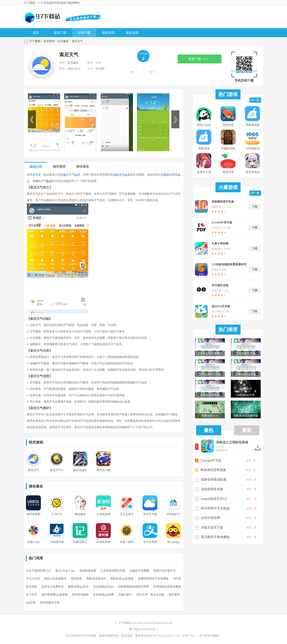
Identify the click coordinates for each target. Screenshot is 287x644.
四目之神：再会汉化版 (150, 595)
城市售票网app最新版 (55, 595)
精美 (166, 175)
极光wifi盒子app (65, 571)
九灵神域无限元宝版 (113, 571)
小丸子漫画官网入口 (38, 571)
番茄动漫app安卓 (78, 587)
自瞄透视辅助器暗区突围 (133, 587)
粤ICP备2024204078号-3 (143, 629)
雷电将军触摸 (80, 595)
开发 (63, 175)
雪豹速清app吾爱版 (122, 579)
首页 (36, 33)
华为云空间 (33, 579)
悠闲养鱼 (76, 579)
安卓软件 (49, 41)
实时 (116, 175)
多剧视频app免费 (103, 595)
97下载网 (35, 41)
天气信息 (125, 175)
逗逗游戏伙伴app (103, 587)
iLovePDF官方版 (222, 223)
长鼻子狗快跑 (220, 243)
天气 (35, 175)
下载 (255, 207)
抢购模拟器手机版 (223, 202)
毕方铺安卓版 (220, 285)
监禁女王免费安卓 (53, 587)
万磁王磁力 (125, 595)
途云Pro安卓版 (221, 306)
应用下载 (84, 33)
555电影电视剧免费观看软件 (229, 264)
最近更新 (132, 33)
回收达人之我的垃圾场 (232, 442)
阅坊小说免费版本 (55, 579)
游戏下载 (60, 33)
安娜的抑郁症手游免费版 (153, 579)
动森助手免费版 (140, 571)
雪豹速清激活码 (96, 579)
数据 (49, 181)
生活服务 (63, 41)
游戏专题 (108, 33)
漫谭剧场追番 (88, 571)
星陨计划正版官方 (165, 571)
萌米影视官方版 (50, 603)
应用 (77, 175)
